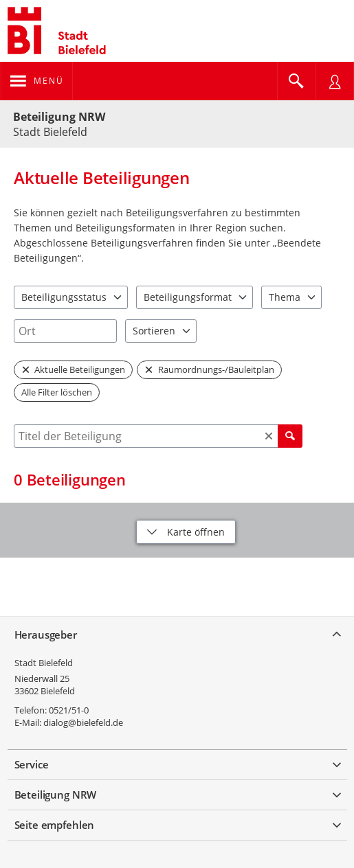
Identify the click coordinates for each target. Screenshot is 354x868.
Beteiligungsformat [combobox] (188, 297)
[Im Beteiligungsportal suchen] (296, 81)
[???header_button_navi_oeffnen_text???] (37, 81)
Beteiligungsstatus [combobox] (64, 297)
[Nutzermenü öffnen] (335, 81)
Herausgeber (46, 635)
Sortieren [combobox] (154, 331)
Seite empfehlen (55, 825)
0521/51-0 (69, 710)
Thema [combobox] (285, 297)
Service (32, 764)
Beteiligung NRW (59, 117)
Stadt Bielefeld (44, 663)
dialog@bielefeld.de (83, 722)
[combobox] (65, 331)
